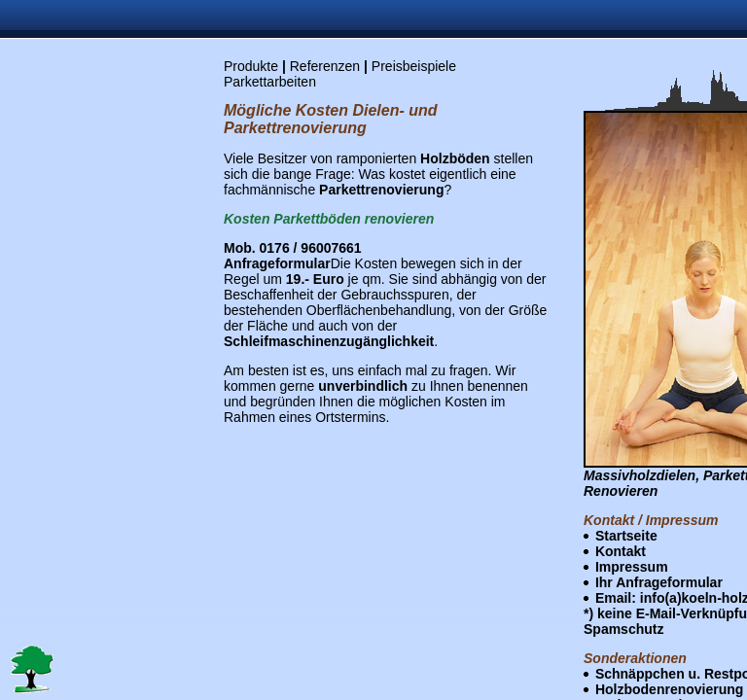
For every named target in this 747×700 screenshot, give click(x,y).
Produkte (251, 66)
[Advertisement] (86, 353)
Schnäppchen (640, 674)
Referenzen (325, 66)
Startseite (626, 536)
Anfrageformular (277, 263)
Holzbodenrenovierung (669, 689)
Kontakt (621, 551)
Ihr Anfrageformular (659, 582)
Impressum (632, 567)
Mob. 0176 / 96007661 (293, 248)
